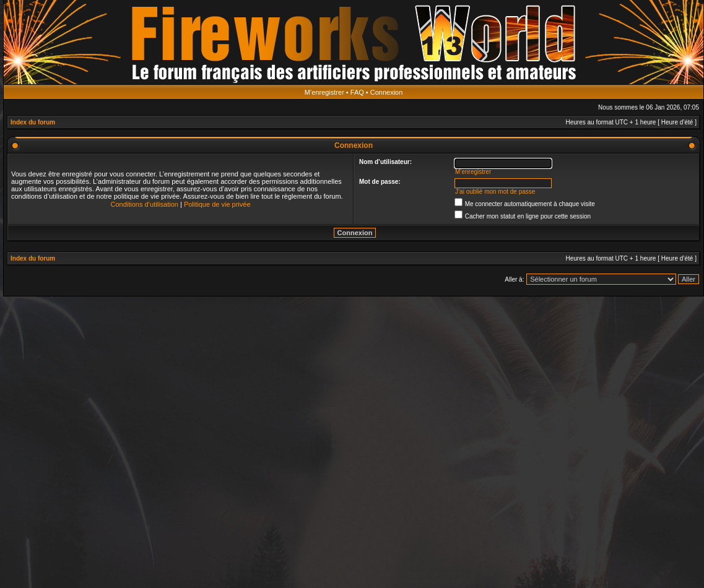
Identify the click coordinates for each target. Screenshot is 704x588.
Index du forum (33, 122)
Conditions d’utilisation (144, 204)
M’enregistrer (324, 92)
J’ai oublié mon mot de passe (495, 192)
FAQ (357, 92)
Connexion (387, 92)
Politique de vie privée (217, 204)
